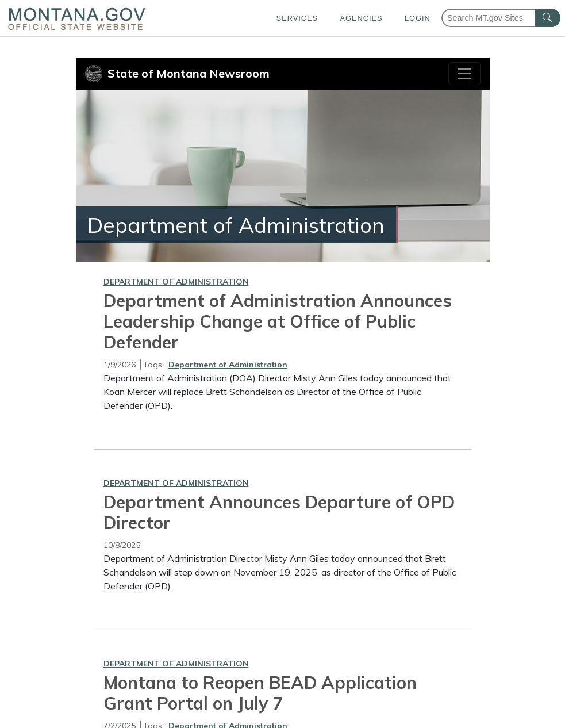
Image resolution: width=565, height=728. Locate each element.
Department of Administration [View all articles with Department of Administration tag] (228, 365)
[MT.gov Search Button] (548, 18)
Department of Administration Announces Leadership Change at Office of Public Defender (278, 321)
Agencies (361, 18)
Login (418, 18)
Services (297, 18)
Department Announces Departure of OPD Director (279, 512)
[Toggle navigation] (464, 74)
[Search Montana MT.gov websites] (501, 18)
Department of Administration (176, 282)
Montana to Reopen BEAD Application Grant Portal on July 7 (260, 693)
